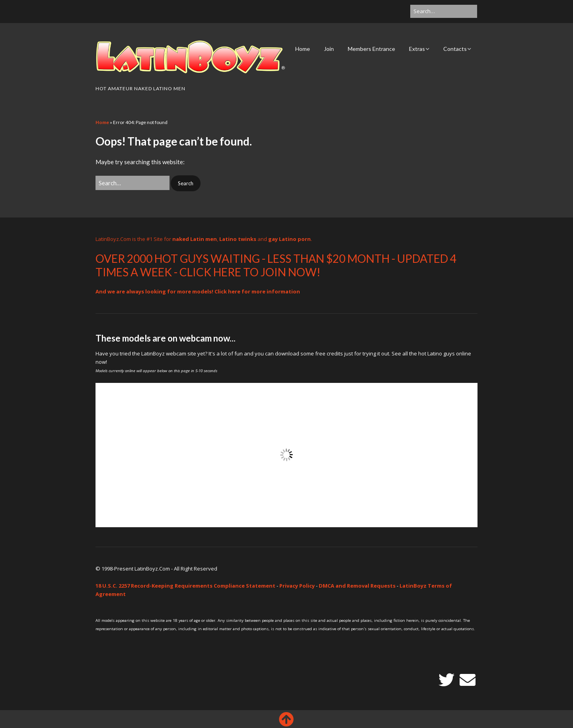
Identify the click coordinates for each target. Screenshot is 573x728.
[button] (186, 183)
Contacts (455, 49)
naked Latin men (195, 239)
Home (303, 49)
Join (329, 49)
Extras (417, 49)
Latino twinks (238, 239)
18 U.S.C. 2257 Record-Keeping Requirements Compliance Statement (185, 586)
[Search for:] (444, 11)
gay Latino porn (289, 239)
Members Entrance (371, 49)
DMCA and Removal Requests (357, 586)
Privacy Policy (297, 586)
